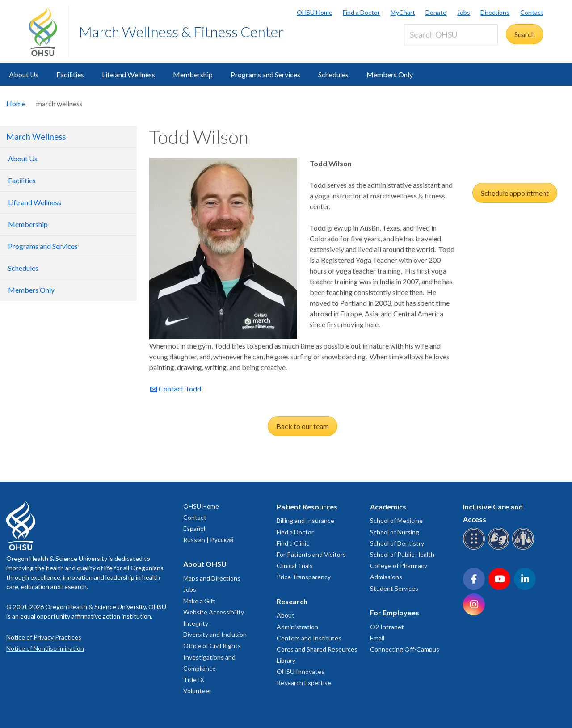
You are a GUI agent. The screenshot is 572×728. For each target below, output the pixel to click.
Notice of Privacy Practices (44, 637)
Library (286, 660)
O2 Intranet (387, 627)
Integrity (196, 623)
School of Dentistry (397, 543)
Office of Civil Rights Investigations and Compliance (212, 657)
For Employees (395, 612)
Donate (436, 12)
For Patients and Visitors (311, 554)
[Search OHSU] (451, 35)
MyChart (403, 12)
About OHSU (205, 564)
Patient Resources (307, 507)
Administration (297, 627)
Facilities (70, 74)
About (286, 615)
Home (16, 103)
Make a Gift (199, 601)
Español (194, 528)
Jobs (464, 12)
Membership (193, 74)
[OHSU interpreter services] (524, 548)
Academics (388, 507)
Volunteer (197, 691)
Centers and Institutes (309, 638)
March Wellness (36, 137)
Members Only (390, 74)
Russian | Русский (208, 540)
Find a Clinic (293, 543)
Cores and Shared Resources (317, 649)
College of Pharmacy (399, 566)
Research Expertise (304, 683)
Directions (495, 12)
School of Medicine (396, 520)
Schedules (333, 74)
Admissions (386, 577)
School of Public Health (402, 554)
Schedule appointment (515, 193)
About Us (24, 74)
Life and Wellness (128, 74)
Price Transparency (304, 577)
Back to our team (303, 426)
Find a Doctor (361, 12)
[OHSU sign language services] (500, 548)
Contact (532, 12)
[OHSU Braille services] (475, 548)
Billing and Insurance (305, 520)
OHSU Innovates (301, 671)
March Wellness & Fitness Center (181, 32)
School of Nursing (395, 532)
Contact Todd (180, 389)
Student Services (394, 588)
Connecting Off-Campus (405, 649)
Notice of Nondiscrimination (45, 648)
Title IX (194, 680)
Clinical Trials (295, 566)
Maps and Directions (212, 578)
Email (377, 638)
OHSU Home (315, 12)
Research (292, 601)
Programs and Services (265, 74)
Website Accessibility (214, 612)
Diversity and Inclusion (215, 634)
